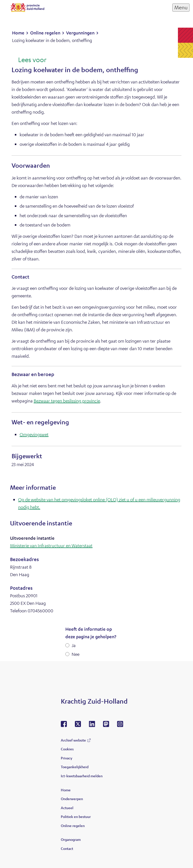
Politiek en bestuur (76, 816)
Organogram (71, 839)
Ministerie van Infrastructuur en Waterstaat (51, 545)
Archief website (73, 740)
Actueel (67, 808)
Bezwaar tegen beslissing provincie (67, 401)
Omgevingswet (34, 434)
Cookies (67, 749)
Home (66, 790)
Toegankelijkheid (75, 767)
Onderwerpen (72, 799)
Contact (67, 848)
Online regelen (73, 826)
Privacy (66, 758)
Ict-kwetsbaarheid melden (82, 776)
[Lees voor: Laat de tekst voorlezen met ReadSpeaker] (29, 60)
